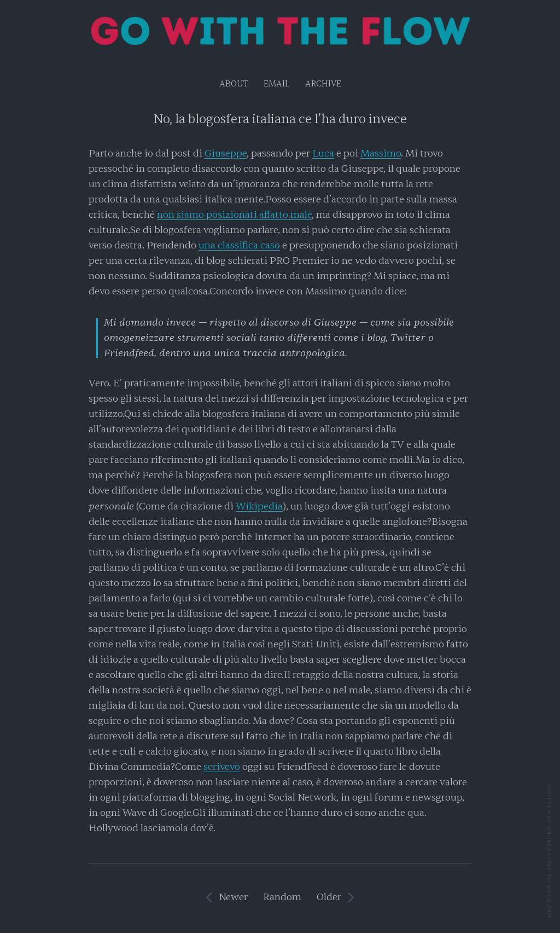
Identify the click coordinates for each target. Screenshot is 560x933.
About (234, 84)
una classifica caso (239, 245)
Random (282, 897)
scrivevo (222, 767)
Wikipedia (259, 506)
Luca (323, 153)
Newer (233, 897)
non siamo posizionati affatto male (234, 215)
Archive (323, 84)
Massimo (381, 153)
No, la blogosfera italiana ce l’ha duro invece (280, 119)
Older (329, 897)
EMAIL (277, 84)
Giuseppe (226, 153)
